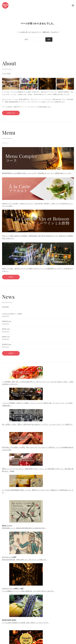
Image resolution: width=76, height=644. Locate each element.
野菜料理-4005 (7, 321)
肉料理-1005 (6, 329)
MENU (11, 277)
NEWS (11, 353)
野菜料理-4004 (7, 345)
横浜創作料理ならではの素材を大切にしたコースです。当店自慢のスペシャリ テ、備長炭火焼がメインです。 (37, 173)
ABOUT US (11, 113)
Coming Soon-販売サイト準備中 (12, 314)
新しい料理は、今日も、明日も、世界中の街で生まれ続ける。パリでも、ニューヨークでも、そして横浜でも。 (38, 424)
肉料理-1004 (6, 337)
